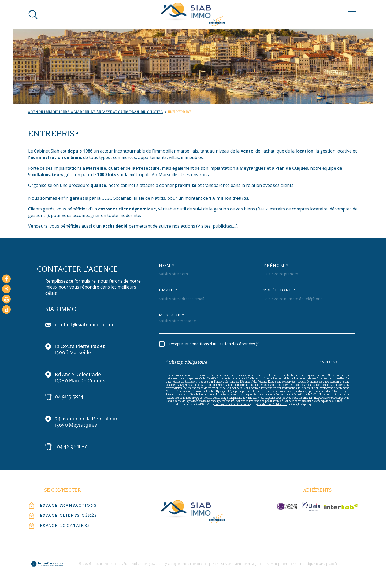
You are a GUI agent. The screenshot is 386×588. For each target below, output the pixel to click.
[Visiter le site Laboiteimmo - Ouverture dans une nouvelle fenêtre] (47, 564)
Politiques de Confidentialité (232, 404)
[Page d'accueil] (193, 14)
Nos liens (289, 564)
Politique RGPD (313, 564)
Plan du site (221, 564)
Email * (169, 290)
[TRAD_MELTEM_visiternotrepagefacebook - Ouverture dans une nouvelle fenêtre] (6, 279)
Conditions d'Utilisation (272, 404)
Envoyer (329, 362)
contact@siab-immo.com (84, 325)
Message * (172, 315)
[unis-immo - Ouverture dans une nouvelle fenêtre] (311, 506)
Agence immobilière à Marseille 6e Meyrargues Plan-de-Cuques (96, 112)
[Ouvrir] (33, 14)
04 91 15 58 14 (69, 397)
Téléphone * (280, 290)
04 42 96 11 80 (72, 447)
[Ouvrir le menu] (353, 14)
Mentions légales (249, 564)
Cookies (335, 564)
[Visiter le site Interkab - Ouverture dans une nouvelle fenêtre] (341, 507)
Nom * (167, 266)
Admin (272, 564)
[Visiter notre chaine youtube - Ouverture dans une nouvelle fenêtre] (6, 299)
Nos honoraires (196, 564)
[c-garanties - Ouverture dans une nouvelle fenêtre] (287, 506)
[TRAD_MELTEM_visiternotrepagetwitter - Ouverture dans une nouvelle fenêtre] (6, 289)
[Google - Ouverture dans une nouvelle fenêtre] (6, 309)
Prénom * (276, 266)
